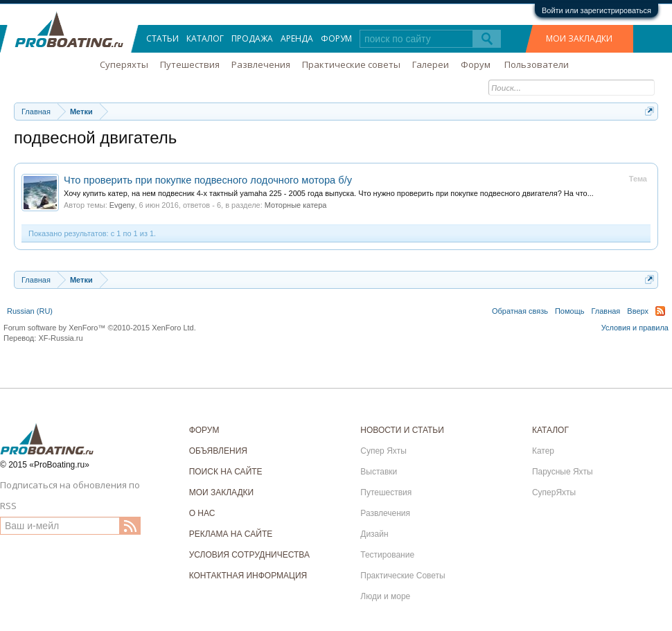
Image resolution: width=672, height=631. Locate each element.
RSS (660, 311)
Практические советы (351, 64)
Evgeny (122, 205)
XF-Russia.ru (60, 338)
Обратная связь (520, 311)
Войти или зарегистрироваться (596, 10)
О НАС (202, 513)
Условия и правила (635, 328)
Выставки (379, 472)
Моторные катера (296, 205)
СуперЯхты (554, 492)
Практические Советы (403, 576)
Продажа (252, 38)
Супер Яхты (383, 451)
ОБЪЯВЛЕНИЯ (218, 451)
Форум (336, 38)
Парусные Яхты (563, 472)
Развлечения (261, 64)
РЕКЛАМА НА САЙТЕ (231, 534)
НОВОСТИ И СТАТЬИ (402, 430)
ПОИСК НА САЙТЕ (226, 472)
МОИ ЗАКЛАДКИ (579, 38)
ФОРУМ (204, 430)
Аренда (297, 38)
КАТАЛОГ (550, 430)
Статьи (162, 38)
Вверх (638, 311)
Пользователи (537, 64)
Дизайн (374, 534)
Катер (543, 451)
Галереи (431, 64)
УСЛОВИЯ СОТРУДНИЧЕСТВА (249, 555)
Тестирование (387, 555)
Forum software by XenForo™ (100, 328)
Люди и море (385, 596)
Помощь (570, 311)
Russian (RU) (30, 311)
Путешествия (190, 64)
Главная (605, 311)
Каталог (205, 38)
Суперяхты (124, 64)
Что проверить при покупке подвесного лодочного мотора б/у (208, 180)
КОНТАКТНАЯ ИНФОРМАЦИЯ (248, 576)
